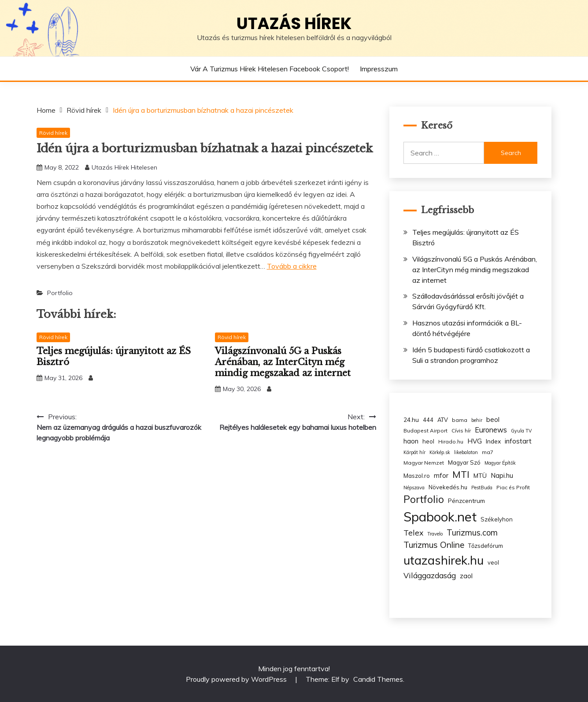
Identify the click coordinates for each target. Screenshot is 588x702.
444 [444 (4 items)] (428, 420)
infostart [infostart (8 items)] (518, 441)
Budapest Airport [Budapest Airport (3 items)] (425, 430)
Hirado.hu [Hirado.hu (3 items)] (451, 442)
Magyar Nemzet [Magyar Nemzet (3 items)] (424, 463)
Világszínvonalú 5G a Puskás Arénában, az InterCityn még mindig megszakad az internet (283, 362)
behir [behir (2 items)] (477, 420)
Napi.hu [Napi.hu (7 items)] (502, 475)
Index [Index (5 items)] (493, 441)
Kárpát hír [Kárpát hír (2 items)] (414, 452)
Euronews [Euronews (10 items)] (491, 430)
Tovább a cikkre (292, 266)
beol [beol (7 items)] (493, 419)
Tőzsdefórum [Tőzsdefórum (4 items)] (486, 546)
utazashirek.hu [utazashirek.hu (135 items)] (444, 560)
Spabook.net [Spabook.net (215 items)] (440, 517)
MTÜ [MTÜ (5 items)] (480, 475)
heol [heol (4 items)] (428, 441)
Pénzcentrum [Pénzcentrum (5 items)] (466, 501)
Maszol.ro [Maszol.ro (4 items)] (417, 476)
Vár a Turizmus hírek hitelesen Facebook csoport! (270, 69)
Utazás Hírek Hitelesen (124, 167)
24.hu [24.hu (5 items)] (411, 419)
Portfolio (60, 293)
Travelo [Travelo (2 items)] (435, 534)
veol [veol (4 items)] (493, 562)
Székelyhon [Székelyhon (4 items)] (497, 519)
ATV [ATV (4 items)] (443, 420)
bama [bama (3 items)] (460, 420)
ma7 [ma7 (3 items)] (488, 452)
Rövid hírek (53, 133)
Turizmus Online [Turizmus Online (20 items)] (434, 545)
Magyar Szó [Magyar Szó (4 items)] (464, 462)
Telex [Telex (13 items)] (413, 532)
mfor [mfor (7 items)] (441, 475)
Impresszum (379, 69)
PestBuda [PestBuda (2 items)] (482, 488)
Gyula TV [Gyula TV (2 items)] (521, 431)
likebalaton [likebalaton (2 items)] (466, 452)
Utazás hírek (294, 23)
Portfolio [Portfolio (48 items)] (424, 499)
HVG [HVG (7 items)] (475, 441)
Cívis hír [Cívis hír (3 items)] (461, 430)
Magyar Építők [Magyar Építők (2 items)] (500, 463)
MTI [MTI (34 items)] (461, 474)
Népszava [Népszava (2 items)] (414, 488)
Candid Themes (378, 679)
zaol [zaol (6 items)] (466, 576)
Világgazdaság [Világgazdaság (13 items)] (430, 575)
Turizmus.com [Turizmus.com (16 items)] (472, 533)
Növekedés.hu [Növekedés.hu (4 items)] (448, 487)
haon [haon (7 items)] (411, 441)
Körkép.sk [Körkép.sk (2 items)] (440, 452)
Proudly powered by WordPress (237, 679)
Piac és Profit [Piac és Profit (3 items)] (513, 487)
